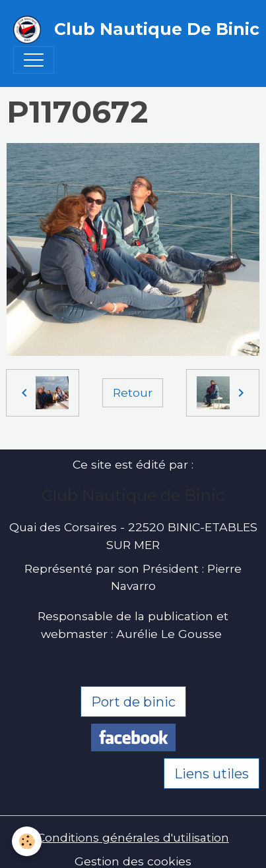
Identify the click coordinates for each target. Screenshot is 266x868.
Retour (133, 392)
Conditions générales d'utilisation (133, 837)
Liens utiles (212, 774)
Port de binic (133, 702)
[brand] (126, 30)
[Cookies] (27, 841)
